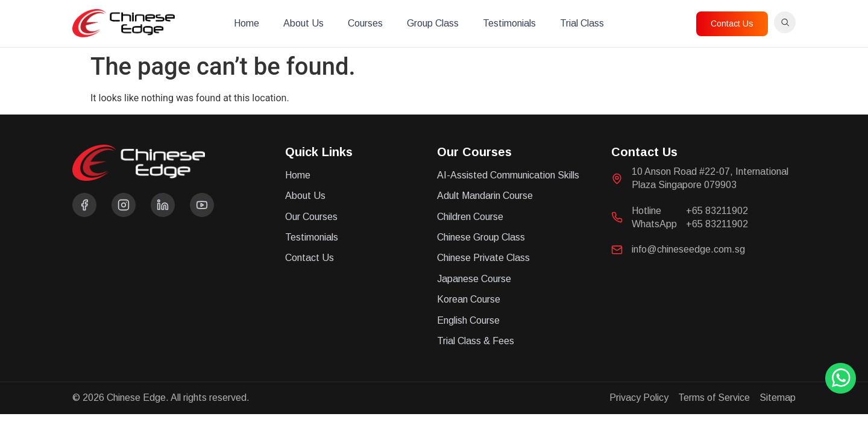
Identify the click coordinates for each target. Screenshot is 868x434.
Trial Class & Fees (476, 341)
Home (247, 23)
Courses (365, 23)
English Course (468, 320)
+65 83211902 (717, 211)
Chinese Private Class (483, 258)
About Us (303, 23)
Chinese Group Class (481, 237)
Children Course (470, 217)
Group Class (433, 23)
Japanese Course (474, 279)
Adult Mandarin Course (485, 196)
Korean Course (469, 299)
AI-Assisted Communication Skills (508, 175)
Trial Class (582, 23)
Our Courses (311, 217)
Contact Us (310, 258)
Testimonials (509, 23)
